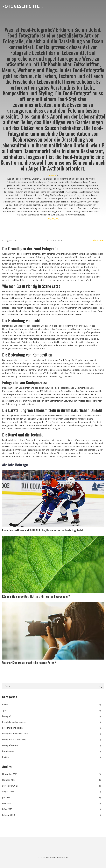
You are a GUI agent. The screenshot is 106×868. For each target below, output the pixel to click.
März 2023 (52, 809)
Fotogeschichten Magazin (24, 6)
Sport (52, 710)
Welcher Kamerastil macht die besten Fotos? (29, 663)
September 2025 (52, 786)
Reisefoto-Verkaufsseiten (52, 722)
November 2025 (52, 774)
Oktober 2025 (52, 780)
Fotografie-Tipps (52, 746)
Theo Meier (98, 240)
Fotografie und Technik (52, 728)
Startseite (51, 176)
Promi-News (52, 751)
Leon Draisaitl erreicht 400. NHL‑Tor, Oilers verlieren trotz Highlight (43, 530)
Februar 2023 (52, 815)
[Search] (101, 686)
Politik (52, 705)
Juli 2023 (52, 797)
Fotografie (52, 716)
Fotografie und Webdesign (52, 740)
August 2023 (52, 792)
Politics (52, 757)
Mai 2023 (52, 803)
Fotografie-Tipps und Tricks (52, 734)
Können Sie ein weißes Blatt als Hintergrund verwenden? (36, 596)
